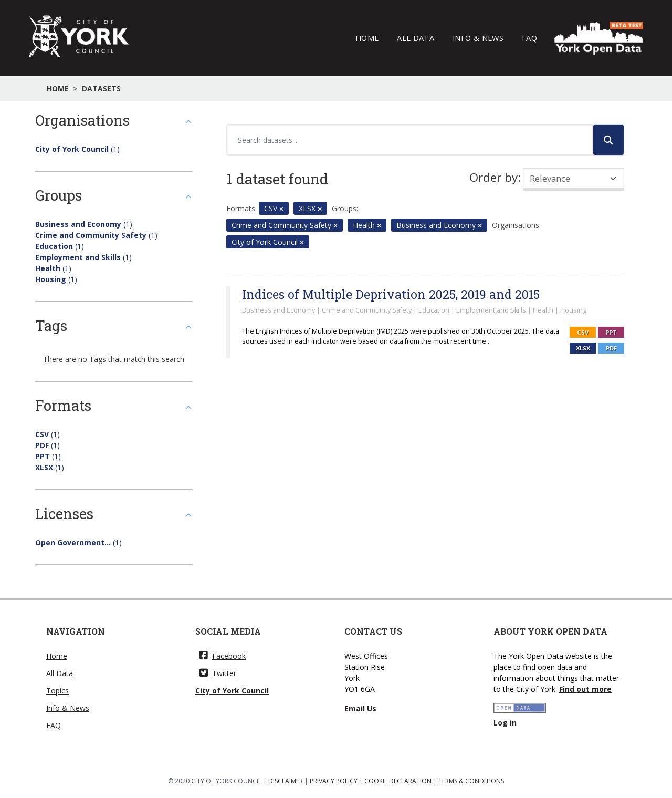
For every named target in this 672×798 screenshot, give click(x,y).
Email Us (360, 708)
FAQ (529, 38)
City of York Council (232, 691)
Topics (57, 691)
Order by (493, 177)
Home (367, 38)
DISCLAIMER (286, 781)
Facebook (223, 656)
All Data (416, 38)
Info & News (478, 38)
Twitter (218, 673)
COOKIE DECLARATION (398, 781)
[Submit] (608, 140)
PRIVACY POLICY (334, 781)
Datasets (101, 89)
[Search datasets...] (410, 140)
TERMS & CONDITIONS (471, 781)
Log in (505, 723)
